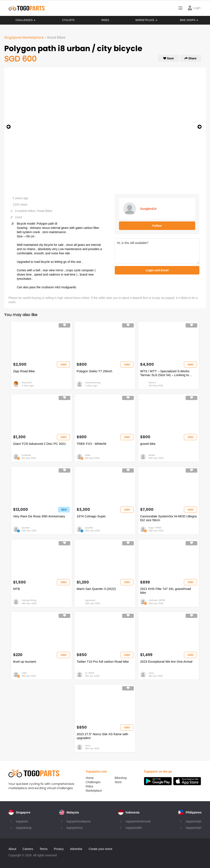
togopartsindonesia (138, 821)
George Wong (29, 600)
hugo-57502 (155, 528)
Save (169, 58)
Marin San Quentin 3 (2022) (96, 589)
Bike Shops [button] (189, 20)
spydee (26, 528)
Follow (157, 226)
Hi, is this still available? (157, 251)
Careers (28, 849)
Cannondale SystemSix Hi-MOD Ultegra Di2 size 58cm (168, 518)
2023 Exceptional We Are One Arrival (166, 661)
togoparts (22, 821)
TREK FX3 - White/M (91, 444)
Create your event (100, 849)
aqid (24, 673)
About (12, 849)
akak (88, 455)
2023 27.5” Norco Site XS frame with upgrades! (102, 736)
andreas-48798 (157, 600)
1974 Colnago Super (91, 516)
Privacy (59, 849)
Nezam (152, 383)
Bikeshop (121, 778)
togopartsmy (75, 828)
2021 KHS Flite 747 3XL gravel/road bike (166, 591)
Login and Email (157, 270)
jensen (152, 455)
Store (118, 782)
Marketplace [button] (146, 20)
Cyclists (68, 20)
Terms (43, 849)
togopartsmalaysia (79, 821)
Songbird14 (148, 209)
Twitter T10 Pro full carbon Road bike (103, 661)
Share (191, 58)
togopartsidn (134, 828)
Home (90, 778)
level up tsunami (25, 661)
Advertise (76, 849)
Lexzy (151, 673)
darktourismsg (93, 383)
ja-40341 (90, 673)
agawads (90, 600)
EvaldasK (26, 455)
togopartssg (24, 828)
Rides (105, 20)
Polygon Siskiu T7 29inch (94, 371)
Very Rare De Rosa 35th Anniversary (39, 516)
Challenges (25, 20)
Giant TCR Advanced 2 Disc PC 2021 (39, 444)
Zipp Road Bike (24, 371)
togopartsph (193, 821)
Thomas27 (27, 383)
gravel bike (148, 444)
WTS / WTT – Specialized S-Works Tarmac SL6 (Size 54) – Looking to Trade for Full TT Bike (165, 373)
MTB (17, 589)
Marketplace (94, 791)
